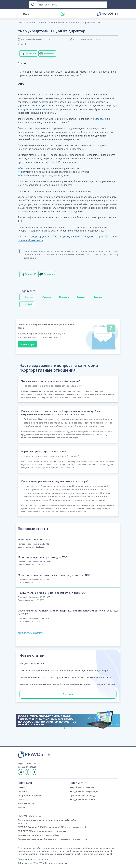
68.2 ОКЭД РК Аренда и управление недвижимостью (44, 831)
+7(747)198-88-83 (27, 763)
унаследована (98, 119)
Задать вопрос (28, 344)
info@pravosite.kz (27, 767)
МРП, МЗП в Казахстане (32, 664)
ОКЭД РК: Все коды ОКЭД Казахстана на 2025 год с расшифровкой (52, 827)
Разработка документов (82, 787)
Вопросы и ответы (38, 23)
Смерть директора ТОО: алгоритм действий (55, 236)
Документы (23, 791)
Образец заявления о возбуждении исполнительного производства (52, 839)
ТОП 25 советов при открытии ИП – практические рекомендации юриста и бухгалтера (64, 670)
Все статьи (68, 694)
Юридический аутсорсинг (83, 799)
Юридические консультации (84, 791)
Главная (22, 23)
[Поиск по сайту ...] (72, 5)
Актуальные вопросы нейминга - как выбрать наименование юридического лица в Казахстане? (68, 684)
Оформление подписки (30, 795)
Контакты (23, 808)
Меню (26, 14)
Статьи (21, 799)
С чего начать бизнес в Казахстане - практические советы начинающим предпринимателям (66, 677)
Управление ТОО (91, 23)
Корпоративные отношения (65, 23)
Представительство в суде (83, 795)
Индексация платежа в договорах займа (38, 835)
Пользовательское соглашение (33, 859)
